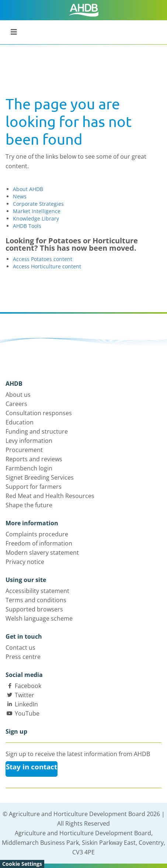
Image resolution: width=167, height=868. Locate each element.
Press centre (23, 657)
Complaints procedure (37, 534)
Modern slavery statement (42, 553)
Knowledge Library (36, 218)
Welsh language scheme (39, 618)
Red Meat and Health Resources (50, 496)
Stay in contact (32, 767)
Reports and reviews (34, 459)
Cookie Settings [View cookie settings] (22, 864)
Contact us (20, 648)
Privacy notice (25, 562)
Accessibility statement (37, 591)
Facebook (28, 686)
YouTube (27, 713)
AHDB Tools (27, 226)
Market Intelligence (37, 211)
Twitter (25, 695)
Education (20, 422)
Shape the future (29, 505)
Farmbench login (29, 468)
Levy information (29, 441)
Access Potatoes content (43, 259)
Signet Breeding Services (40, 477)
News (20, 196)
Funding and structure (37, 431)
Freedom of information (39, 543)
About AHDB (28, 189)
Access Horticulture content (47, 266)
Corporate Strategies (38, 204)
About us (18, 395)
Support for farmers (34, 487)
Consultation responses (39, 413)
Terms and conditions (36, 600)
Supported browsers (34, 609)
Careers (16, 404)
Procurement (24, 450)
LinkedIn (26, 704)
